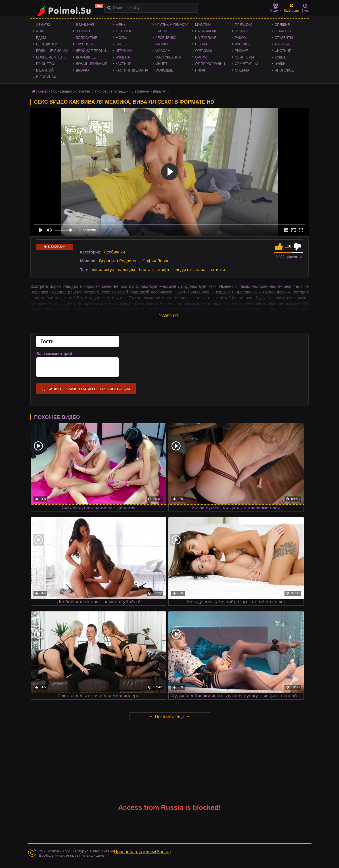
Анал (41, 31)
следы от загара (189, 270)
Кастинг (123, 64)
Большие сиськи (52, 51)
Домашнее (86, 57)
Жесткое (124, 31)
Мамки (162, 44)
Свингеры (244, 57)
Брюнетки (46, 64)
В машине (85, 25)
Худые (281, 57)
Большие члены (51, 57)
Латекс (162, 31)
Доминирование (92, 64)
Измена (123, 57)
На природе (206, 31)
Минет (161, 64)
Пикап (201, 70)
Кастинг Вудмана (132, 70)
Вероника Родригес (118, 261)
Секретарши (246, 64)
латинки (217, 270)
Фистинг (283, 51)
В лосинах (46, 77)
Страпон (283, 31)
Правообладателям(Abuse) (142, 852)
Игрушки (124, 51)
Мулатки (203, 25)
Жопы (121, 38)
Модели (276, 8)
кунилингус (103, 270)
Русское (243, 44)
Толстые (283, 44)
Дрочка (83, 70)
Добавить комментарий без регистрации (86, 389)
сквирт (163, 270)
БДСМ (41, 38)
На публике (206, 38)
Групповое (86, 44)
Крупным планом (172, 25)
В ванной (45, 70)
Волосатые (86, 38)
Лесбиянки (166, 38)
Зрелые (123, 44)
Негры (201, 44)
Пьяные (242, 31)
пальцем (126, 270)
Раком (241, 38)
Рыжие (241, 51)
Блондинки (47, 44)
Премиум (243, 25)
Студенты (284, 38)
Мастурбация (168, 57)
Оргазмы (203, 51)
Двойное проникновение (94, 51)
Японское (284, 70)
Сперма (242, 70)
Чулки (280, 64)
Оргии (201, 57)
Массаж (163, 51)
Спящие (282, 25)
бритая (146, 270)
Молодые (164, 70)
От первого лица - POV (214, 64)
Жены (121, 25)
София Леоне (156, 261)
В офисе (84, 31)
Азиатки (44, 25)
